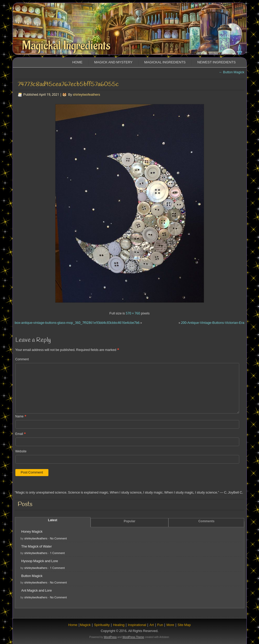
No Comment (58, 539)
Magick (85, 625)
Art (152, 625)
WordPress (110, 637)
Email (21, 434)
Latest (52, 520)
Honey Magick (32, 532)
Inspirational (137, 625)
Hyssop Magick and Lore (40, 561)
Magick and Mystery (113, 62)
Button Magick (232, 72)
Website (21, 452)
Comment (22, 360)
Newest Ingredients (216, 62)
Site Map (184, 625)
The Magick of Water (37, 547)
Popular (129, 521)
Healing (119, 625)
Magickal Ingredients (66, 46)
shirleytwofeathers (87, 95)
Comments (206, 521)
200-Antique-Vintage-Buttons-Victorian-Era (213, 323)
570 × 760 (133, 314)
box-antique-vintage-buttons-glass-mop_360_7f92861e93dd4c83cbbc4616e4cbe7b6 (77, 323)
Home (77, 62)
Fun (160, 625)
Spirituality (102, 625)
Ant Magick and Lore (37, 591)
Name (21, 417)
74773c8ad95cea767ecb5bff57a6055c (68, 84)
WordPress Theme (133, 637)
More (170, 625)
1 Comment (57, 553)
